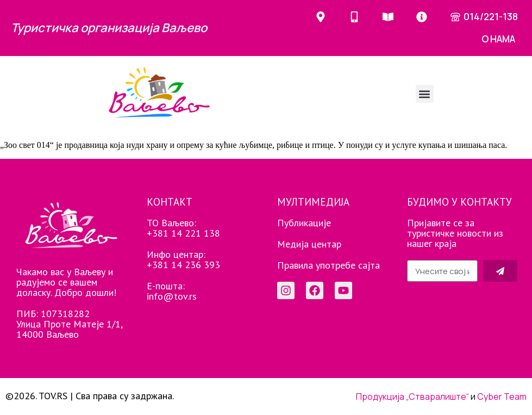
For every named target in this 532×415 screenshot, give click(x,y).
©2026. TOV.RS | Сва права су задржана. (90, 396)
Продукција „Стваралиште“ (412, 397)
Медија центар (309, 244)
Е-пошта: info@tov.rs (172, 291)
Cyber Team (502, 397)
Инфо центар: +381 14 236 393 (183, 259)
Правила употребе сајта (328, 265)
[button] (425, 94)
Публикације (304, 223)
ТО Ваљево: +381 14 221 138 (183, 228)
